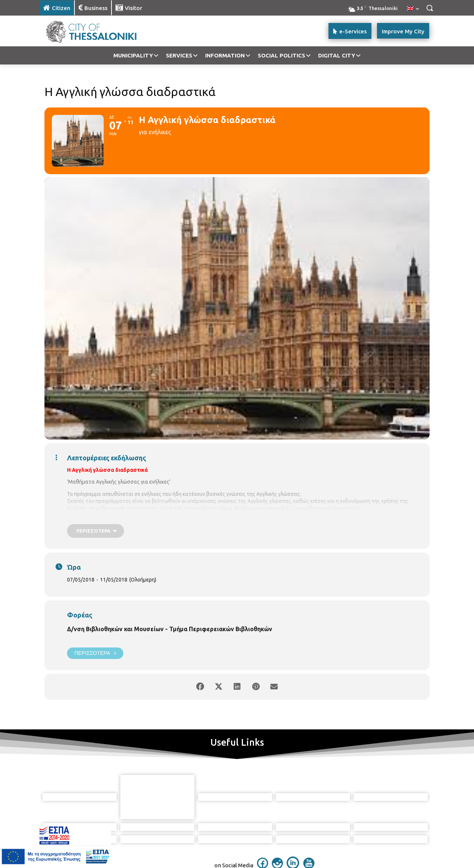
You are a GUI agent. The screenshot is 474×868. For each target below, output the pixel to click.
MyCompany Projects (409, 848)
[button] (430, 8)
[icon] (263, 830)
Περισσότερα (95, 653)
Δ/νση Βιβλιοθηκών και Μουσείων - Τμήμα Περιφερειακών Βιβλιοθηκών (170, 629)
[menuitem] (413, 9)
